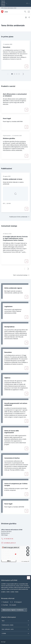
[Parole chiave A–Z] (26, 3)
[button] (12, 74)
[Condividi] (29, 17)
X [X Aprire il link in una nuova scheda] (11, 602)
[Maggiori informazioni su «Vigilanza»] (26, 394)
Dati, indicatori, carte (15, 629)
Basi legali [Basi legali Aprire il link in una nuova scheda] (3, 642)
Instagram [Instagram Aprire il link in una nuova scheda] (18, 602)
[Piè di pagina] (15, 642)
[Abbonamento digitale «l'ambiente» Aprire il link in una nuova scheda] (14, 610)
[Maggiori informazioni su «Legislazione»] (26, 317)
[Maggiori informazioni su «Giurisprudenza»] (26, 343)
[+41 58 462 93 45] (7, 539)
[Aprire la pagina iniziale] (4, 12)
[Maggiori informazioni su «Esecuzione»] (26, 66)
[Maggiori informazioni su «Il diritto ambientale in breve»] (26, 209)
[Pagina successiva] (23, 74)
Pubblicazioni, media (15, 625)
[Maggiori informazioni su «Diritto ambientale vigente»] (26, 297)
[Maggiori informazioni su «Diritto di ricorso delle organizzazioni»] (26, 448)
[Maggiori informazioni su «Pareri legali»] (26, 127)
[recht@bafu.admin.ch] (9, 543)
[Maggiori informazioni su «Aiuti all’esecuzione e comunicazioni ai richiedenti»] (26, 110)
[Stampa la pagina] (26, 17)
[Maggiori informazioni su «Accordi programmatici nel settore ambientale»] (26, 421)
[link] (15, 292)
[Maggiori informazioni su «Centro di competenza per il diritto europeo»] (26, 494)
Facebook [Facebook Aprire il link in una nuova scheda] (5, 602)
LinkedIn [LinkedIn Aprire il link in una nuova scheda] (13, 605)
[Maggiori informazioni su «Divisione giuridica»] (26, 156)
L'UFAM (15, 633)
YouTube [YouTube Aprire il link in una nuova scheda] (5, 605)
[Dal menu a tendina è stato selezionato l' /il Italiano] (28, 3)
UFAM (6, 12)
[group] (15, 55)
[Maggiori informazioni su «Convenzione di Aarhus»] (26, 474)
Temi (15, 621)
